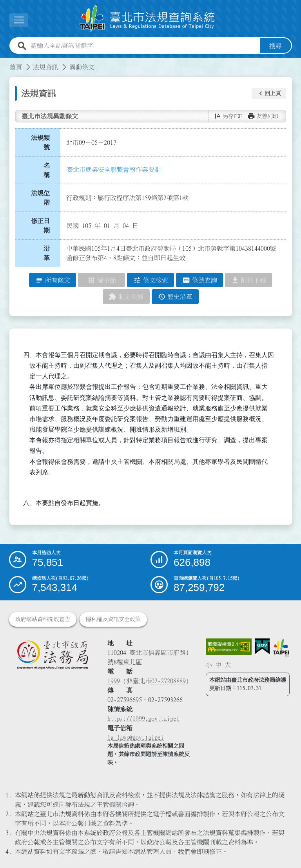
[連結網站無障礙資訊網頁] (229, 647)
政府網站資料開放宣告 (43, 619)
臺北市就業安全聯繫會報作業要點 (114, 170)
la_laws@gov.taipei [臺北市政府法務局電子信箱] (136, 737)
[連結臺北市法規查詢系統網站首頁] (147, 19)
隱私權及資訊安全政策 (113, 619)
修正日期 (40, 226)
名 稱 (49, 170)
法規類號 (40, 142)
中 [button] (218, 665)
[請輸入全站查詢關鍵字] (144, 46)
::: (5, 62)
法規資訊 (45, 67)
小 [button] (209, 665)
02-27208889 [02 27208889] (169, 681)
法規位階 (40, 198)
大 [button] (228, 665)
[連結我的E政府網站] (262, 646)
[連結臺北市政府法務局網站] (52, 655)
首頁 (16, 67)
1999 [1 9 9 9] (114, 681)
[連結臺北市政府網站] (281, 648)
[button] (269, 93)
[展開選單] (19, 20)
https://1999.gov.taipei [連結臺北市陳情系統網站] (143, 718)
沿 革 (49, 253)
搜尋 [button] (276, 46)
